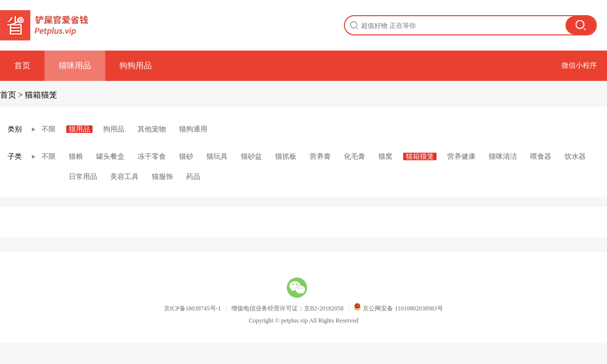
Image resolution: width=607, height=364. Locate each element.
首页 (22, 65)
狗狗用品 (136, 65)
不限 (49, 129)
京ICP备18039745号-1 (192, 308)
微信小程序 (579, 65)
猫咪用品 (75, 65)
